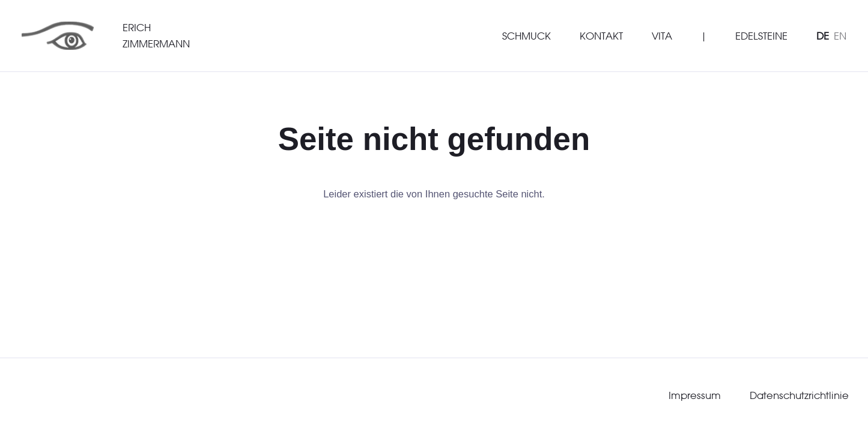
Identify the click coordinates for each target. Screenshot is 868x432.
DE (823, 36)
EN (840, 36)
